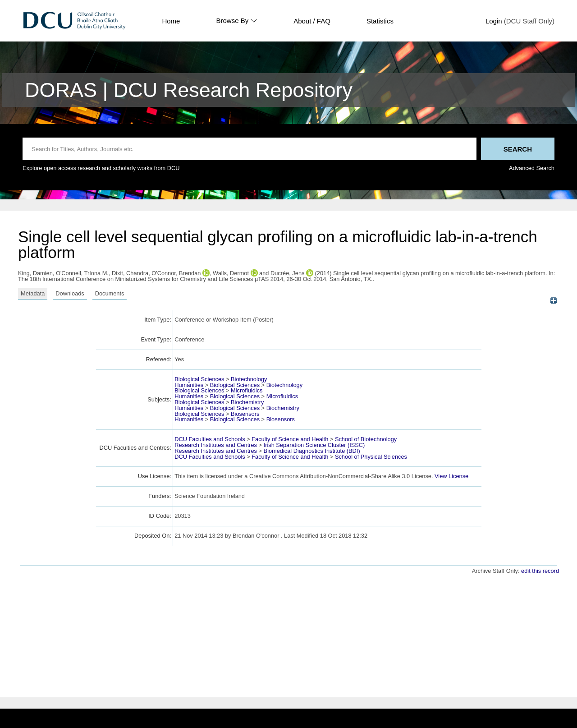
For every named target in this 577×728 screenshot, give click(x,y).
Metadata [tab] (33, 293)
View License (451, 476)
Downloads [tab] (70, 293)
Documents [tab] (110, 293)
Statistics (380, 21)
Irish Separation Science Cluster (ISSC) (314, 445)
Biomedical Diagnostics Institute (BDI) (312, 451)
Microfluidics (247, 390)
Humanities (189, 385)
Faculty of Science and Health (290, 439)
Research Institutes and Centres (216, 445)
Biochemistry (247, 402)
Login (494, 21)
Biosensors (245, 414)
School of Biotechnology (366, 439)
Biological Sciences (199, 379)
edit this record (540, 571)
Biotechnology (249, 379)
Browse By (237, 21)
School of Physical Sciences (371, 457)
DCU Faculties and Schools (210, 439)
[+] (553, 301)
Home (171, 21)
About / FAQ (312, 21)
